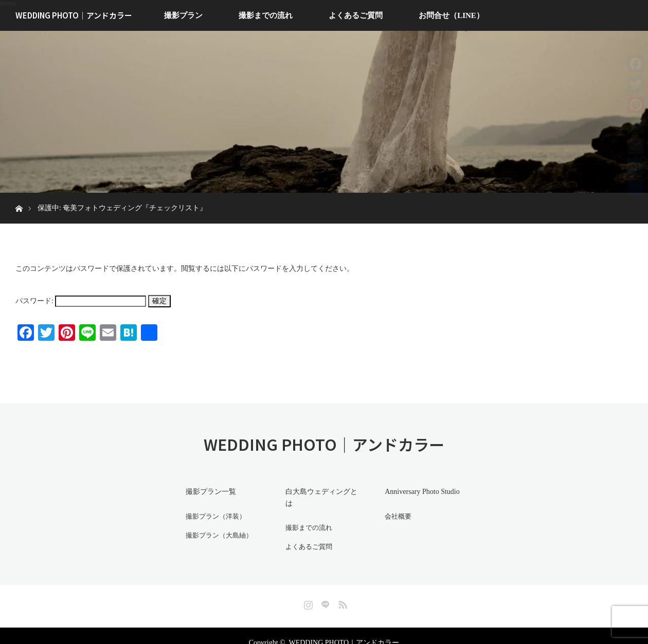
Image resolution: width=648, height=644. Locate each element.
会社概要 (394, 515)
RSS (341, 588)
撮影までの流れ (266, 15)
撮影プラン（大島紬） (217, 533)
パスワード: (81, 301)
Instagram (307, 588)
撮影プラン (183, 15)
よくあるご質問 (356, 15)
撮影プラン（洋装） (213, 515)
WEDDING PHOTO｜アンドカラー (74, 15)
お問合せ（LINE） (451, 15)
